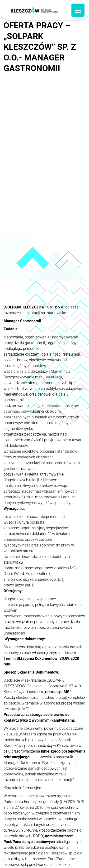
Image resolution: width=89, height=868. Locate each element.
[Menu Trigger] (78, 10)
